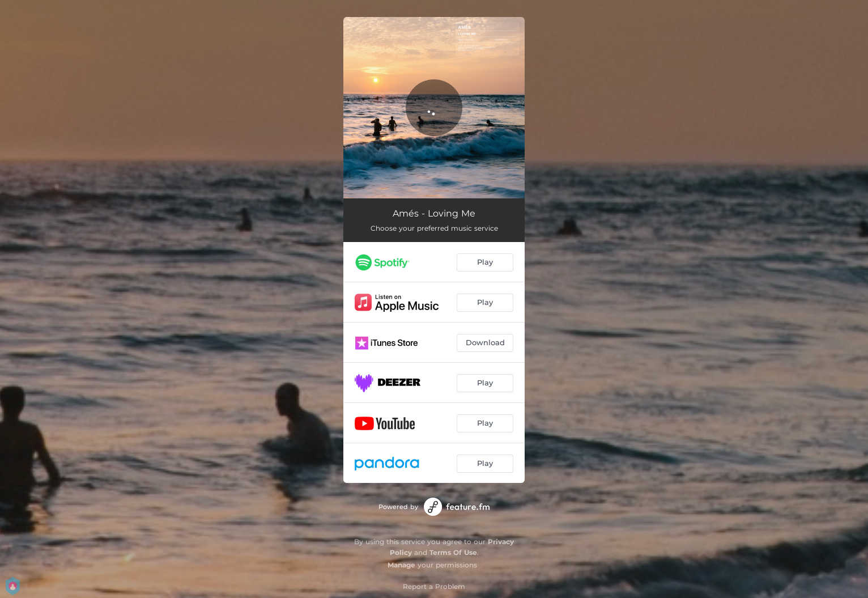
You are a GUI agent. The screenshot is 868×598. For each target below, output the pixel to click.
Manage (401, 565)
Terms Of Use (453, 552)
